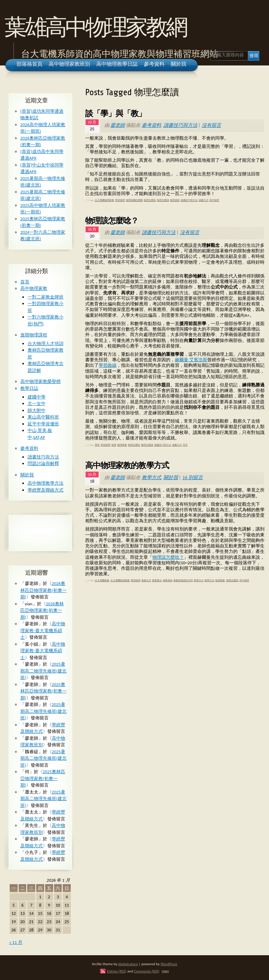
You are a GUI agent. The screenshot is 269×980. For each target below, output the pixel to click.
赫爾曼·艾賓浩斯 (191, 360)
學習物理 (120, 200)
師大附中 (37, 410)
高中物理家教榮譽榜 (41, 381)
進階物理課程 (34, 335)
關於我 (171, 477)
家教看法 (157, 580)
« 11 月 (16, 942)
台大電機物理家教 (104, 200)
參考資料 (151, 125)
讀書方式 (203, 200)
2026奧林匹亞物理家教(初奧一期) (43, 590)
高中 (185, 445)
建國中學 (37, 397)
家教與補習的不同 (183, 580)
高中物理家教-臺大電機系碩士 (43, 630)
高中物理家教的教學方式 (127, 465)
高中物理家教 (34, 288)
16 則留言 (193, 477)
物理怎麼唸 (150, 200)
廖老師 (118, 125)
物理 (114, 445)
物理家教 (122, 445)
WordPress (169, 964)
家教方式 (146, 580)
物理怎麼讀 (163, 200)
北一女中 (37, 403)
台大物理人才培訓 (46, 343)
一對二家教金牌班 (46, 297)
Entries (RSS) (117, 971)
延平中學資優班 (43, 424)
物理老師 (175, 200)
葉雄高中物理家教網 (95, 27)
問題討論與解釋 (43, 463)
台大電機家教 (102, 580)
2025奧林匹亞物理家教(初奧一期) (43, 691)
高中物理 (214, 200)
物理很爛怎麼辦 (134, 200)
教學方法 (209, 580)
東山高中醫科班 (43, 417)
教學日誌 (29, 388)
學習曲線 (108, 365)
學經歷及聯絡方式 (46, 490)
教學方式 (151, 477)
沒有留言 (211, 125)
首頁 (25, 282)
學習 (97, 445)
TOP (165, 972)
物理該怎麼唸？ (112, 221)
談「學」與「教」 (116, 113)
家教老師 (168, 580)
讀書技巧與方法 (180, 125)
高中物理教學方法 (46, 483)
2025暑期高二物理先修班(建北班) (43, 671)
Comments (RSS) (147, 971)
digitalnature (128, 964)
